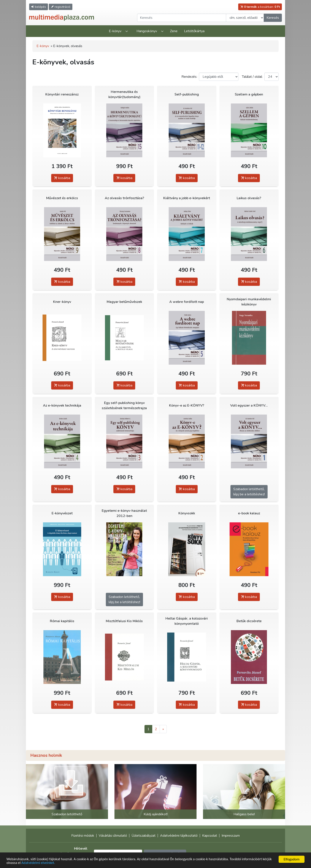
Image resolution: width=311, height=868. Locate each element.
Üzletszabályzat (144, 836)
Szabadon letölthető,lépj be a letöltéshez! (249, 492)
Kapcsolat (210, 836)
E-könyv (115, 31)
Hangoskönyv (147, 31)
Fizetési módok (83, 836)
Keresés (273, 18)
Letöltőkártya (194, 31)
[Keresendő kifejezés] (182, 18)
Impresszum (231, 836)
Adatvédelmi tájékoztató (179, 836)
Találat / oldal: (252, 77)
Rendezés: (189, 77)
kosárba (62, 178)
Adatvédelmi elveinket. (39, 863)
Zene (174, 31)
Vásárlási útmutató (113, 836)
